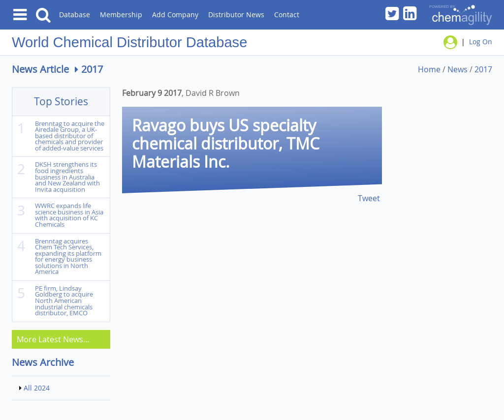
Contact (287, 15)
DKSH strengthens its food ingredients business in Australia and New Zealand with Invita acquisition (67, 177)
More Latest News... (53, 339)
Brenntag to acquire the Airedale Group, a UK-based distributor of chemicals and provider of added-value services (70, 136)
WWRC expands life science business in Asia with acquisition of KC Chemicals (69, 215)
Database (75, 15)
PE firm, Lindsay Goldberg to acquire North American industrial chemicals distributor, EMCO (64, 301)
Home (429, 69)
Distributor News (236, 15)
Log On (481, 42)
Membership (121, 15)
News (457, 69)
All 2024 (37, 388)
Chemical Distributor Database (150, 42)
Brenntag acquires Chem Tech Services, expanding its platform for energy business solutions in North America (68, 257)
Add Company (175, 15)
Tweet (369, 198)
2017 (483, 69)
